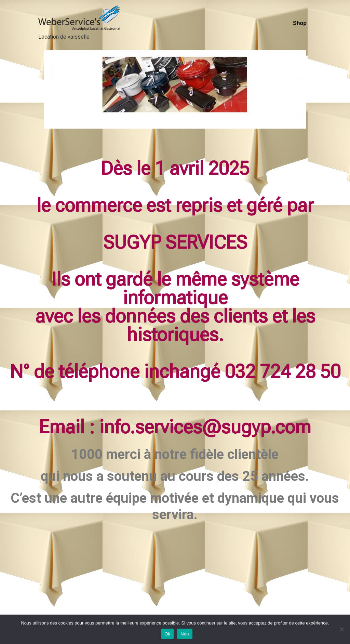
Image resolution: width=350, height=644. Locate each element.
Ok (167, 634)
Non (185, 634)
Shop (300, 23)
